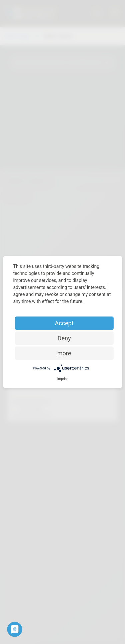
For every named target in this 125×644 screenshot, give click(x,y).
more (64, 353)
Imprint (63, 379)
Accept (64, 323)
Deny (64, 338)
